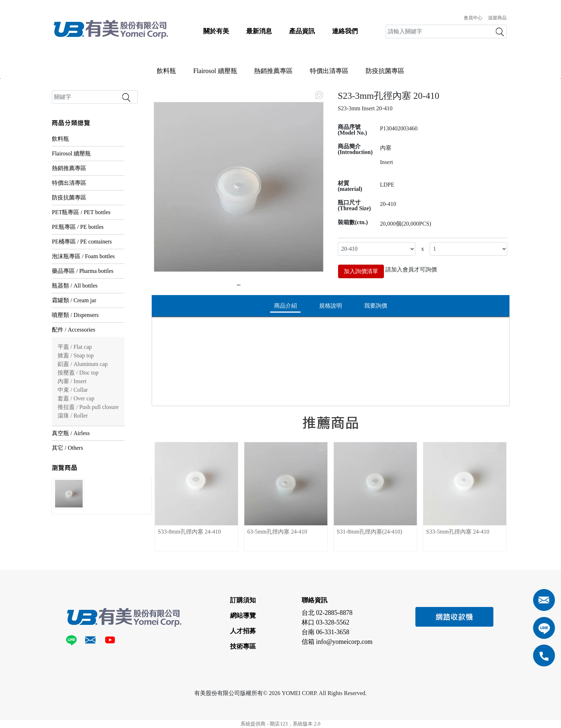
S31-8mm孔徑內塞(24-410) (369, 532)
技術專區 (243, 646)
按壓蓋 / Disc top (78, 373)
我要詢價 (376, 306)
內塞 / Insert (72, 381)
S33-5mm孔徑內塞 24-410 (458, 532)
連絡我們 (345, 31)
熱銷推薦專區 (273, 71)
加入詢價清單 (361, 271)
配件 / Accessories (74, 330)
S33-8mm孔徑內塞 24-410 (189, 532)
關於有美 (216, 31)
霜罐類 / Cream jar (74, 300)
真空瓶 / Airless (71, 433)
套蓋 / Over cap (76, 398)
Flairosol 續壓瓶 (215, 71)
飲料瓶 (166, 71)
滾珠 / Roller (73, 416)
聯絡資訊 (314, 600)
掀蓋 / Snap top (76, 355)
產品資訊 (302, 31)
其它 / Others (67, 448)
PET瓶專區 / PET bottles (81, 212)
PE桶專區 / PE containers (82, 242)
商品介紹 (286, 306)
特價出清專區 (329, 71)
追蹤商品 (497, 18)
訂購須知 (243, 600)
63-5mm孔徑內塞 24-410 (277, 532)
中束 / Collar (73, 390)
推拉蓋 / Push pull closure (88, 407)
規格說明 (331, 306)
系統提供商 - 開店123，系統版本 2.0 (280, 724)
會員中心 (473, 18)
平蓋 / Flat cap (75, 347)
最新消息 (259, 31)
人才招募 (243, 631)
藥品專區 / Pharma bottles (83, 271)
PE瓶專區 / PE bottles (78, 227)
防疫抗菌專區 (385, 71)
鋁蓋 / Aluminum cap (83, 364)
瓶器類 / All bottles (75, 286)
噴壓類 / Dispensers (75, 315)
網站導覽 (243, 616)
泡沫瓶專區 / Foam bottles (83, 256)
